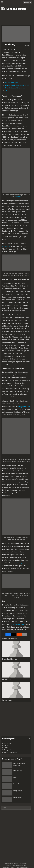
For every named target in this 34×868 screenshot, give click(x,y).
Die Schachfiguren (10, 659)
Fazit (7, 91)
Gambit (6, 745)
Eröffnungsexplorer (22, 563)
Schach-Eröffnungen (10, 752)
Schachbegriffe (14, 863)
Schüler (22, 863)
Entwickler (9, 865)
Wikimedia (18, 197)
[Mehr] (25, 635)
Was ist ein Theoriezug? (13, 82)
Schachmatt (7, 700)
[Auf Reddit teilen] (19, 635)
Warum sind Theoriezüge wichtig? (17, 85)
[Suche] (16, 808)
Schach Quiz (17, 784)
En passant (7, 680)
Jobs (26, 863)
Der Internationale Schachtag (19, 764)
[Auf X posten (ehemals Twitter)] (14, 635)
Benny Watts (8, 750)
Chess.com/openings (17, 624)
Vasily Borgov (18, 791)
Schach (6, 748)
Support (6, 863)
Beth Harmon (8, 743)
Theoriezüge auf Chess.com (15, 88)
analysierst (6, 246)
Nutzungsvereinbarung (19, 865)
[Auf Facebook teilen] (8, 635)
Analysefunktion (24, 407)
